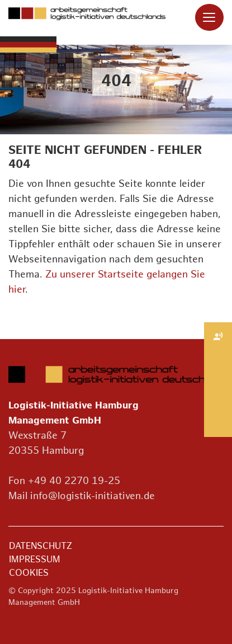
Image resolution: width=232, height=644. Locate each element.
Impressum (35, 560)
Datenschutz (41, 546)
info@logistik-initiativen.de (93, 496)
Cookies (29, 573)
